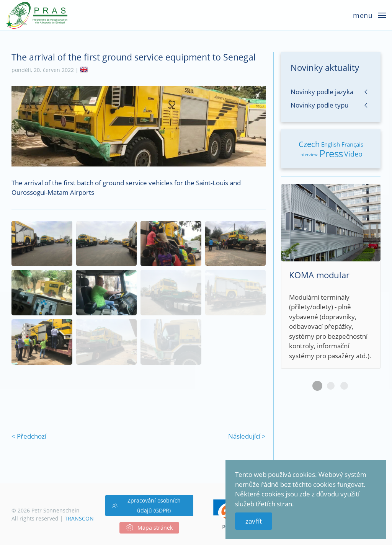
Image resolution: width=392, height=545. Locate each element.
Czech (309, 144)
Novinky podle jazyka (322, 92)
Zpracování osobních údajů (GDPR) (146, 505)
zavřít (254, 521)
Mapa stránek (149, 528)
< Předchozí (29, 436)
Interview (309, 154)
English (331, 144)
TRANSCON (79, 518)
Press (331, 153)
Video (353, 154)
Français (352, 144)
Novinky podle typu (319, 105)
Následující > (247, 436)
